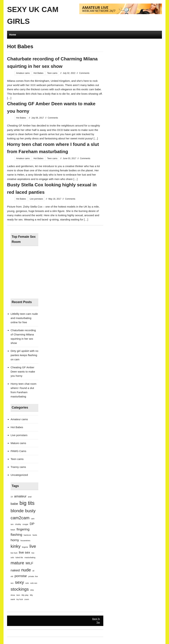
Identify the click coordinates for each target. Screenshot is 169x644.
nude (26, 570)
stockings (20, 589)
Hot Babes (38, 73)
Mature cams (18, 443)
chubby (18, 524)
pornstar (21, 576)
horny (15, 540)
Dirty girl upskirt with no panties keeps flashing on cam (24, 355)
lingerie (25, 547)
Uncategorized (19, 475)
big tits (27, 503)
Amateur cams (23, 73)
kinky (16, 546)
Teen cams (52, 73)
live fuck (14, 553)
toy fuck (20, 599)
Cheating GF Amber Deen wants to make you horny (23, 372)
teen (18, 595)
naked (15, 570)
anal (30, 497)
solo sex (34, 583)
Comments (84, 73)
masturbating (30, 557)
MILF (29, 563)
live (33, 546)
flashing (16, 535)
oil (33, 571)
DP (32, 524)
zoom (27, 599)
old (12, 576)
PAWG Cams (18, 451)
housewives (25, 540)
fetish (13, 530)
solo (27, 583)
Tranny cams (18, 467)
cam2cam (20, 518)
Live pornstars (36, 199)
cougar (25, 524)
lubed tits (19, 557)
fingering (23, 529)
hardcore (27, 535)
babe (14, 504)
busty (30, 511)
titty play (25, 595)
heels (35, 535)
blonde (17, 511)
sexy (20, 582)
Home (13, 35)
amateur (20, 496)
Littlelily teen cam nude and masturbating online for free (24, 318)
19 (12, 497)
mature (17, 563)
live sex (25, 552)
